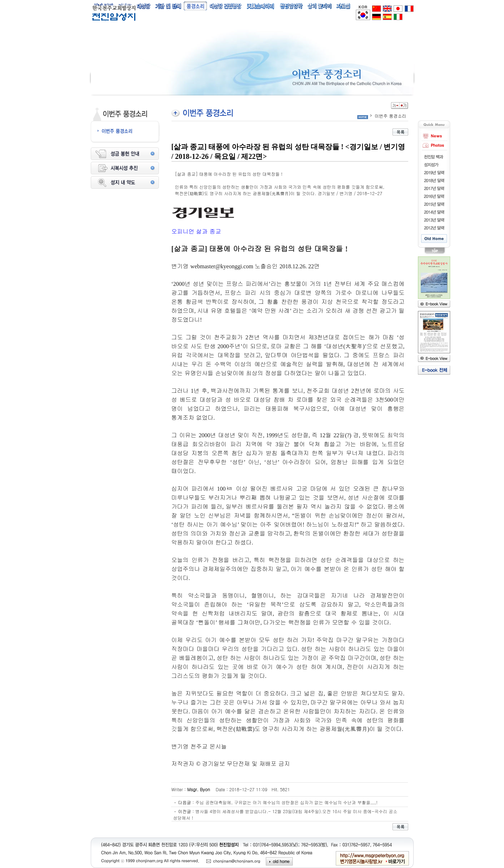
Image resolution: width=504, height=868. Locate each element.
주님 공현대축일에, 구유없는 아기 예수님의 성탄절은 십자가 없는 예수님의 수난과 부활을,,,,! (287, 802)
